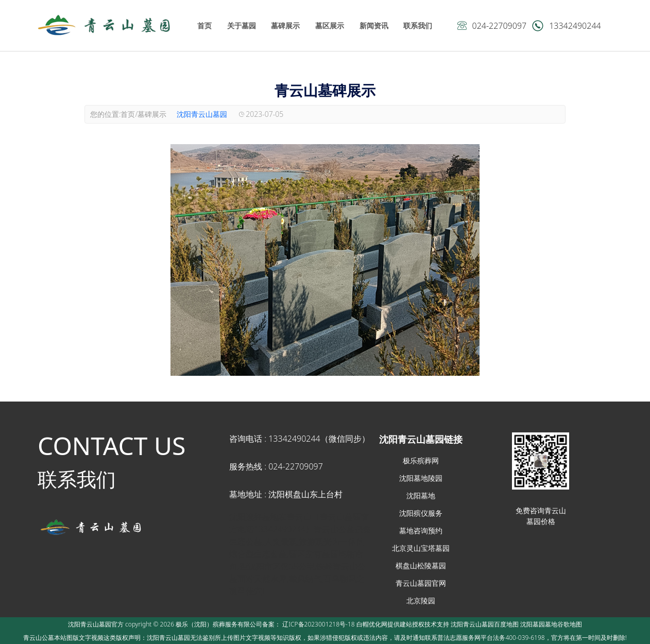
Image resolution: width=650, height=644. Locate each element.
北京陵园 (421, 601)
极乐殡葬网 (421, 460)
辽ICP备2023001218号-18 (318, 624)
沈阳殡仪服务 (421, 513)
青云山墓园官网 (421, 583)
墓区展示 (330, 25)
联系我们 (418, 25)
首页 (204, 25)
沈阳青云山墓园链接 (421, 439)
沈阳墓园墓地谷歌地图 (551, 624)
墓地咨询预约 (421, 530)
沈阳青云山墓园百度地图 (485, 624)
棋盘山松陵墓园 (421, 565)
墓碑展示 (285, 25)
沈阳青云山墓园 (202, 114)
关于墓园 (242, 25)
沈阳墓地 (421, 495)
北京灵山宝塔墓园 (421, 548)
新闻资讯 (374, 25)
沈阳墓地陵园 (421, 478)
